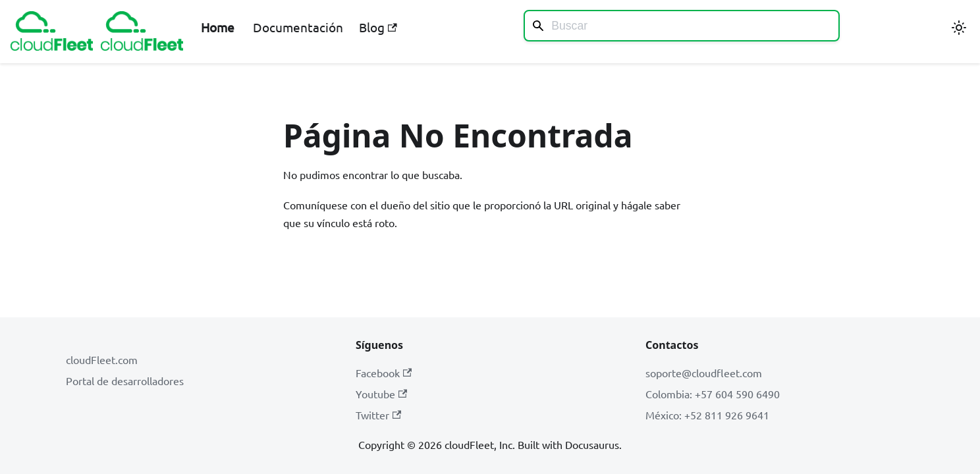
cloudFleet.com (102, 359)
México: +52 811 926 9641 (707, 415)
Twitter (378, 415)
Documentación (298, 27)
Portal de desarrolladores (125, 381)
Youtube (381, 394)
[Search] (682, 26)
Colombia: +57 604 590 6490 (713, 394)
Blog (378, 27)
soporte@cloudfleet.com (704, 373)
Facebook (384, 373)
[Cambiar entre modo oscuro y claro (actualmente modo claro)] (959, 28)
